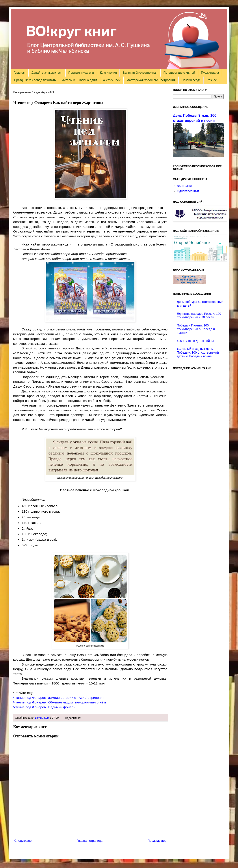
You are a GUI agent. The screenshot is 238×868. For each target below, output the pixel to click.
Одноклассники (188, 191)
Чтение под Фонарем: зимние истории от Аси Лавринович (59, 698)
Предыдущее (157, 841)
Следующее (23, 841)
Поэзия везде (191, 80)
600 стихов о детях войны (195, 341)
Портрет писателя (81, 73)
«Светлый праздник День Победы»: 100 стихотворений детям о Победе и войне (198, 352)
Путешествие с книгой (179, 73)
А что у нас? (112, 80)
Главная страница (90, 841)
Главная (20, 73)
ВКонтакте (184, 186)
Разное (212, 80)
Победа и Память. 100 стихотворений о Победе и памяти (196, 329)
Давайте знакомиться (47, 73)
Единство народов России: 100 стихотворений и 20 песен (199, 316)
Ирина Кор (42, 718)
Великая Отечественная (140, 73)
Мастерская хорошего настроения (151, 80)
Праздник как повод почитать (35, 80)
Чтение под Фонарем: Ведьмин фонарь (44, 707)
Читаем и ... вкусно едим (79, 80)
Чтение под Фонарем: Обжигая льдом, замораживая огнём (59, 702)
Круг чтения (108, 73)
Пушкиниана (210, 73)
